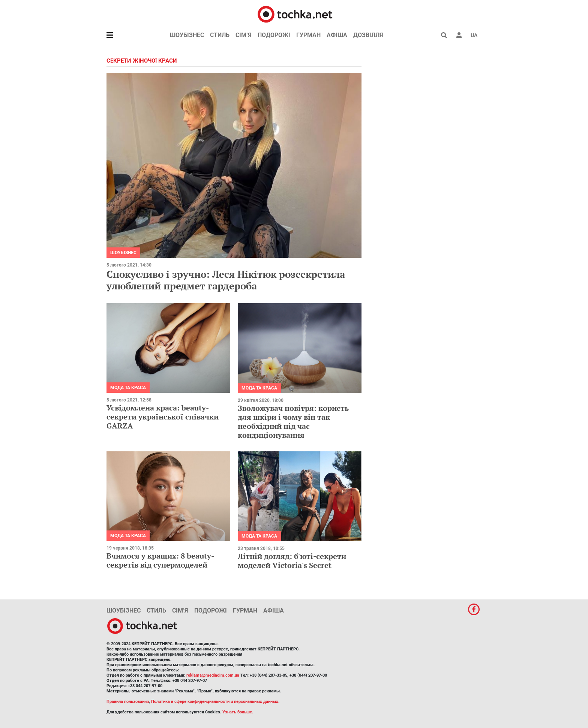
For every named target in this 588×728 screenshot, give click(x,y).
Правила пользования (128, 702)
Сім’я (244, 35)
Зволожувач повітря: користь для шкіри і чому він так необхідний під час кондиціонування (293, 422)
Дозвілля (368, 35)
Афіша (337, 35)
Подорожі (274, 35)
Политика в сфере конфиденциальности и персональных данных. (215, 702)
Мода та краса (128, 388)
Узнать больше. (238, 712)
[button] (459, 35)
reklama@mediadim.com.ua (213, 675)
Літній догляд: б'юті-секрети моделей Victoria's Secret (292, 561)
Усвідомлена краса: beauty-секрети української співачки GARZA (163, 417)
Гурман (308, 35)
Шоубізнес (187, 35)
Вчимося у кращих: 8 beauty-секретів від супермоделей (160, 560)
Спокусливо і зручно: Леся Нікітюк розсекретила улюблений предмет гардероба (226, 280)
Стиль (220, 35)
